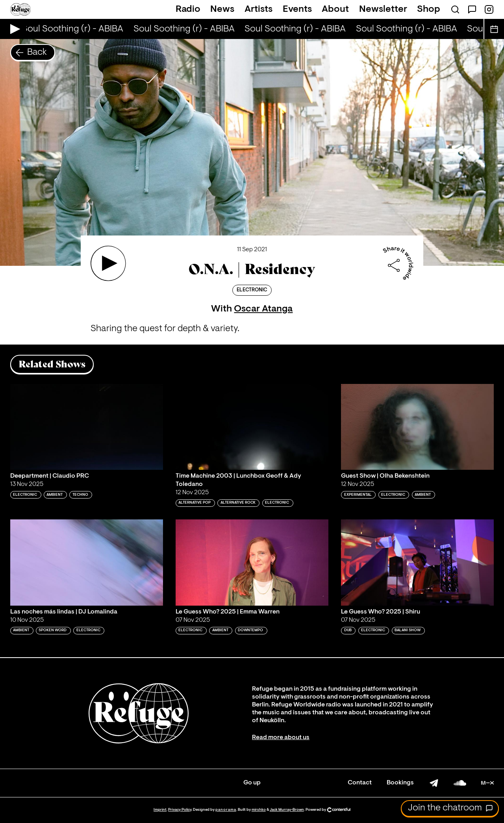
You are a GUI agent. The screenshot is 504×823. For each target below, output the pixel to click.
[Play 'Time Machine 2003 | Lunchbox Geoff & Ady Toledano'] (252, 427)
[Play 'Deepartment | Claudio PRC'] (87, 427)
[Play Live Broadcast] (13, 29)
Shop (429, 9)
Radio (188, 9)
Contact (360, 783)
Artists (258, 9)
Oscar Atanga (263, 309)
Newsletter (383, 9)
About (335, 9)
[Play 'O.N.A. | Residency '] (108, 263)
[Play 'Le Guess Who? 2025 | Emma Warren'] (252, 562)
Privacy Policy (180, 810)
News (222, 9)
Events (297, 9)
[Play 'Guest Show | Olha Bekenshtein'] (417, 427)
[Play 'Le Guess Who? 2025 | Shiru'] (417, 562)
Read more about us (281, 738)
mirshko (259, 810)
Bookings (400, 783)
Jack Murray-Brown (287, 810)
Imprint (160, 810)
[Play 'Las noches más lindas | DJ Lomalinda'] (87, 562)
